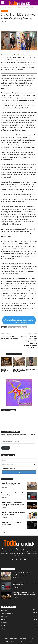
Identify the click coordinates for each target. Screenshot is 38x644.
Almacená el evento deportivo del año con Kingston (12, 494)
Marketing (4, 622)
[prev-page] (18, 375)
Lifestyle (3, 629)
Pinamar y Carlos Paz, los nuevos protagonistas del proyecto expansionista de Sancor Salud (29, 342)
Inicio (2, 7)
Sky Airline (18, 327)
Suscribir (6, 448)
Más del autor (27, 354)
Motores (3, 626)
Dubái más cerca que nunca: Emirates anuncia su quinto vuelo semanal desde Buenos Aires (19, 369)
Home (6, 639)
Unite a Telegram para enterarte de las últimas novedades (19, 321)
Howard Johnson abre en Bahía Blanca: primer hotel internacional (13, 504)
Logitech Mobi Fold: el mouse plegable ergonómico (11, 484)
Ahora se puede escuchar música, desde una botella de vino (31, 369)
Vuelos (24, 327)
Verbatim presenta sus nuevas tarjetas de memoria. (9, 339)
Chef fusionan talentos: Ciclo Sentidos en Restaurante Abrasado (5, 369)
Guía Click (31, 639)
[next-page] (20, 375)
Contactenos (14, 639)
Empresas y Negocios (7, 613)
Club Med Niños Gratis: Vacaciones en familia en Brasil (13, 514)
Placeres (4, 619)
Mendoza (11, 327)
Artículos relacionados (14, 354)
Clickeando (8, 7)
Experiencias (22, 639)
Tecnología (4, 616)
